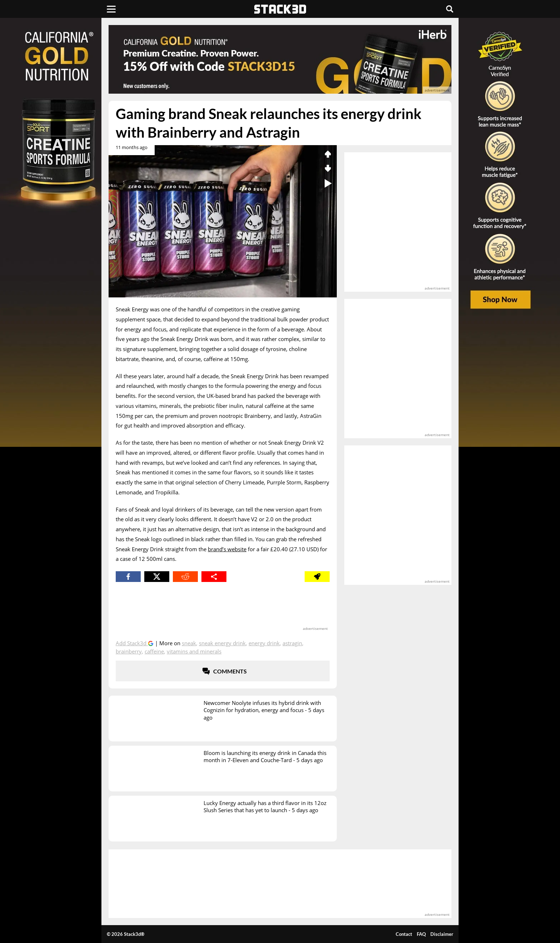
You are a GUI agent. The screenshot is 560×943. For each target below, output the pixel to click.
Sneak (189, 643)
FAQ (421, 934)
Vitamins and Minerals (194, 651)
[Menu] (111, 9)
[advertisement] (57, 159)
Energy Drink (264, 643)
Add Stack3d (132, 643)
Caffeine (154, 651)
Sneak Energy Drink (222, 643)
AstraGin (292, 643)
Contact (404, 934)
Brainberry (129, 651)
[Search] (450, 9)
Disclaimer (442, 934)
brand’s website (227, 549)
